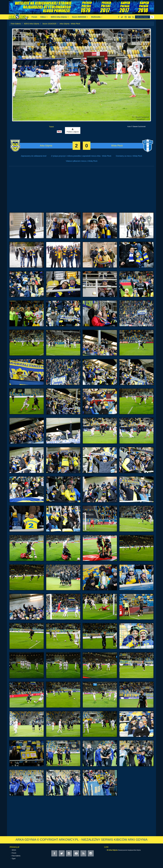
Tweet (51, 127)
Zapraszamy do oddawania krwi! (34, 156)
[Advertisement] (81, 190)
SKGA (14, 850)
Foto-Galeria (16, 24)
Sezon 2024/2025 (49, 24)
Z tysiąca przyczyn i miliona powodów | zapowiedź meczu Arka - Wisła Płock (81, 156)
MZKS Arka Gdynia (60, 17)
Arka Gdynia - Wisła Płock (70, 24)
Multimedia (97, 17)
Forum (34, 17)
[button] (152, 17)
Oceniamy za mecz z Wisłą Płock (129, 156)
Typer (14, 859)
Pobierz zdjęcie (73, 130)
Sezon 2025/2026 (80, 17)
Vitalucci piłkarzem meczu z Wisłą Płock (82, 161)
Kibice (44, 17)
